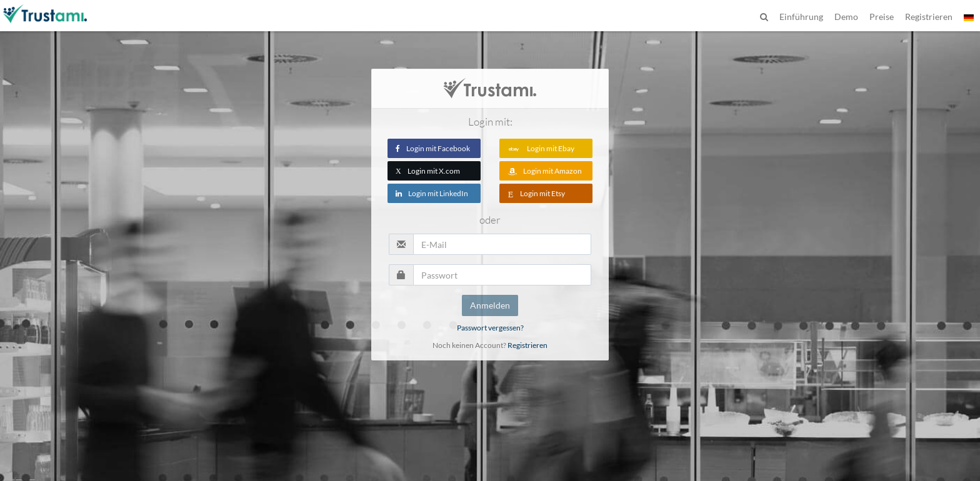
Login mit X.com (428, 171)
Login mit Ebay (541, 148)
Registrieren (527, 345)
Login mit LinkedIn (432, 193)
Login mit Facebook (433, 148)
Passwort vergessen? (490, 328)
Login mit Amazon (545, 171)
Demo (846, 17)
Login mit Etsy (536, 193)
